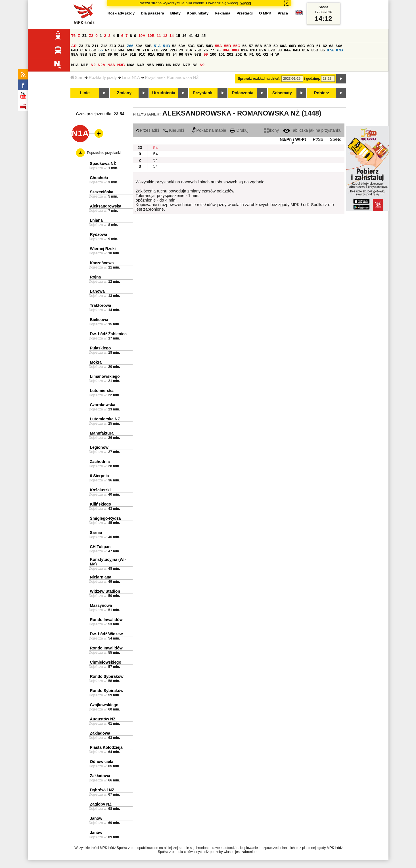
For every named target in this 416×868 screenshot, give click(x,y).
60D (311, 46)
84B (296, 50)
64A (339, 46)
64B (75, 50)
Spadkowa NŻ (103, 163)
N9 (202, 65)
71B (155, 50)
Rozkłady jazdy (103, 77)
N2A (102, 65)
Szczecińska (102, 192)
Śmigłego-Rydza (105, 518)
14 (172, 36)
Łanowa (97, 291)
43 (197, 36)
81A (244, 50)
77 (212, 50)
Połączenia (243, 93)
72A (164, 50)
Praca (283, 13)
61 (318, 46)
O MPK (265, 13)
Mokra (96, 362)
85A (306, 50)
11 (159, 36)
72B (173, 50)
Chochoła (99, 178)
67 (107, 50)
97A (189, 54)
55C (237, 46)
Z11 (95, 46)
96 (181, 54)
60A (283, 46)
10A (142, 36)
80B (235, 50)
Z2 (91, 36)
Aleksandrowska (106, 206)
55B (227, 46)
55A (218, 46)
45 (203, 36)
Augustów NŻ (103, 719)
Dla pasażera (152, 13)
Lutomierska (102, 391)
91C (142, 54)
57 (251, 46)
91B (133, 54)
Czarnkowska (103, 405)
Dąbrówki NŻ (102, 790)
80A (226, 50)
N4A (131, 65)
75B (198, 50)
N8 (195, 65)
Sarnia (96, 532)
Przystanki (203, 93)
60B (292, 46)
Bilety (175, 13)
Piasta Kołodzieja (106, 747)
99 (206, 54)
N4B (141, 65)
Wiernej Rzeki (103, 249)
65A (84, 50)
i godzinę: (312, 79)
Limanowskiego (105, 376)
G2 (266, 54)
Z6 (88, 46)
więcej (246, 3)
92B (160, 54)
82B (272, 50)
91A (124, 54)
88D (102, 54)
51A (157, 46)
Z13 (113, 46)
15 (178, 36)
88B (84, 54)
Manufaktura (102, 433)
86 (323, 50)
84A (287, 50)
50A (139, 46)
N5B (160, 65)
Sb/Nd (336, 139)
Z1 (85, 36)
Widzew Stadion (105, 591)
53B (200, 46)
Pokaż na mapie (208, 130)
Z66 (130, 46)
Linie (85, 93)
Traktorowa (101, 305)
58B (268, 46)
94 (175, 54)
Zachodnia (100, 462)
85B (315, 50)
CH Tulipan (100, 547)
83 (280, 50)
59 (276, 46)
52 (174, 46)
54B (209, 46)
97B (198, 54)
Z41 (121, 46)
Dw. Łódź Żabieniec (108, 334)
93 (168, 54)
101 (221, 54)
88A (75, 54)
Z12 (104, 46)
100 (213, 54)
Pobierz (322, 93)
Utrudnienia (164, 93)
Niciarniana (101, 577)
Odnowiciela (102, 762)
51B (166, 46)
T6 (74, 36)
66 (101, 50)
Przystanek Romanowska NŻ (172, 77)
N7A (177, 65)
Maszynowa (101, 605)
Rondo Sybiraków (107, 676)
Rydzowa (99, 234)
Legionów (99, 447)
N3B (121, 65)
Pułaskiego (101, 348)
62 (325, 46)
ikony (271, 130)
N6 (169, 65)
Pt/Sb (318, 139)
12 (165, 36)
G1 (258, 54)
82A (263, 50)
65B (93, 50)
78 (219, 50)
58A (259, 46)
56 (245, 46)
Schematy (282, 93)
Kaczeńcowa (102, 263)
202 (239, 54)
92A (151, 54)
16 (184, 36)
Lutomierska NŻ (105, 419)
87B (339, 50)
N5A (150, 65)
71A (146, 50)
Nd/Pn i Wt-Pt (293, 139)
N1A (75, 65)
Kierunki (173, 130)
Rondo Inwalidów (106, 620)
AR (74, 46)
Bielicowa (99, 320)
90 (116, 54)
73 (181, 50)
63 (331, 46)
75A (189, 50)
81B (254, 50)
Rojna (96, 277)
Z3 (81, 46)
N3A (111, 65)
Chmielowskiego (106, 662)
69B (130, 50)
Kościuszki (100, 490)
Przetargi (245, 13)
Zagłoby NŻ (101, 804)
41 (191, 36)
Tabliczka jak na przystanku (312, 130)
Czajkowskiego (104, 705)
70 (138, 50)
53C (191, 46)
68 (113, 50)
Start (77, 77)
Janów (96, 818)
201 (230, 54)
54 (156, 148)
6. (245, 54)
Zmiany (124, 93)
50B (148, 46)
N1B (85, 65)
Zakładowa (100, 733)
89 (110, 54)
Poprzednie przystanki (104, 153)
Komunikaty (198, 13)
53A (182, 46)
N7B (187, 65)
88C (93, 54)
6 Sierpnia (100, 476)
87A (330, 50)
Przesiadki (148, 130)
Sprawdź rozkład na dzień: (259, 79)
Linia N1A (131, 77)
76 (206, 50)
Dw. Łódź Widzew (106, 634)
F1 (252, 54)
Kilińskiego (101, 504)
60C (302, 46)
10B (151, 36)
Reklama (222, 13)
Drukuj (239, 130)
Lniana (96, 220)
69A (121, 50)
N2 (93, 65)
